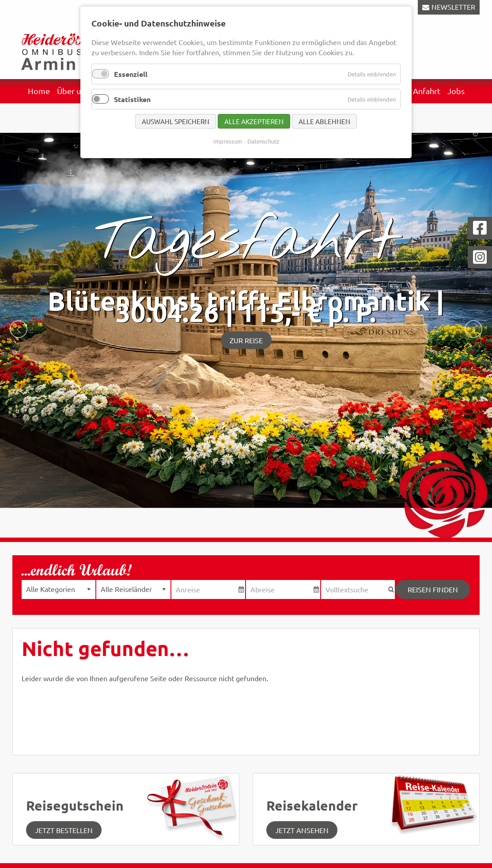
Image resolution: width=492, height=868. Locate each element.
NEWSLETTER (453, 7)
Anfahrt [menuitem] (427, 91)
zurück (19, 329)
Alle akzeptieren (254, 121)
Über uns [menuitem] (73, 91)
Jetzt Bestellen (64, 830)
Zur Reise (246, 340)
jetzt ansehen (302, 830)
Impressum (228, 141)
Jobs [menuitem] (456, 91)
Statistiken (132, 99)
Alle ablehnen (324, 121)
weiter (473, 329)
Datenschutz (263, 141)
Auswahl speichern (176, 121)
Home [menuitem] (39, 91)
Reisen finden (433, 589)
